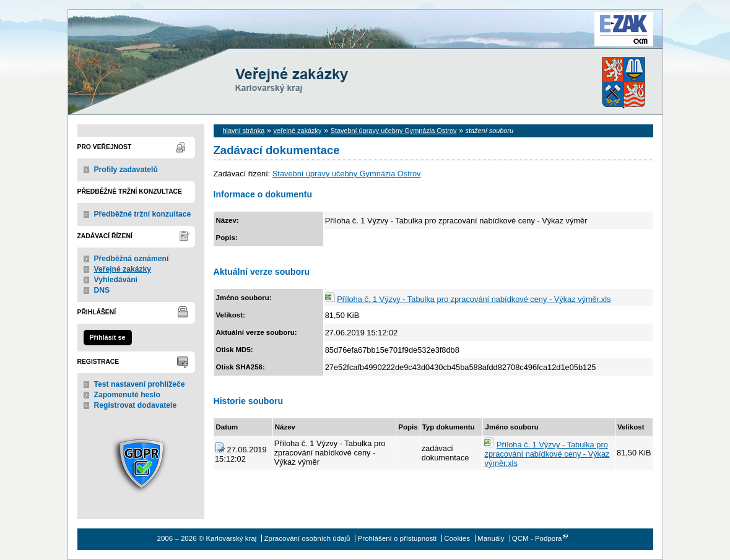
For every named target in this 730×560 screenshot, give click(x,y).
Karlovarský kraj (328, 40)
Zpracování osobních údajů (307, 538)
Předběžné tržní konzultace (143, 214)
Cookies (457, 538)
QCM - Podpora (537, 538)
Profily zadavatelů (126, 170)
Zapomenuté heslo (127, 395)
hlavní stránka (244, 131)
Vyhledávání (116, 280)
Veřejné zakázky (123, 269)
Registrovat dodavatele (136, 405)
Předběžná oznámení (132, 259)
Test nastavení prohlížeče (140, 384)
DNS (102, 290)
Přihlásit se (107, 337)
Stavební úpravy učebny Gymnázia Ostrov (394, 131)
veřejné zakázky (297, 131)
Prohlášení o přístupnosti (397, 538)
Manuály (491, 538)
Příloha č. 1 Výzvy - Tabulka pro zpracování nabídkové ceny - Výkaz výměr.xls (474, 299)
